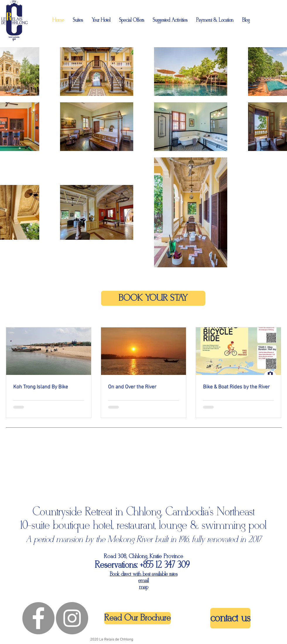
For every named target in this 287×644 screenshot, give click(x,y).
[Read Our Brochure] (137, 618)
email (143, 581)
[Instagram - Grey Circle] (72, 618)
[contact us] (230, 618)
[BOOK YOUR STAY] (153, 298)
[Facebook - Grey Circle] (38, 618)
